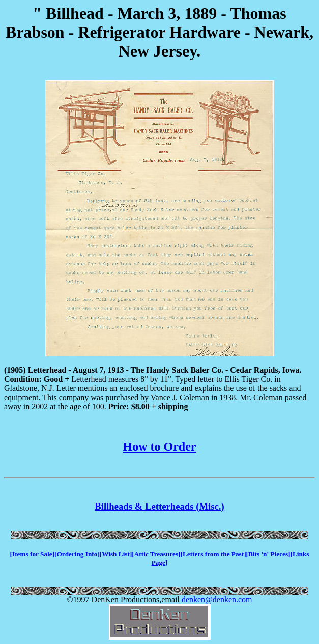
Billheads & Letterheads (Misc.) (159, 506)
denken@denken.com (217, 599)
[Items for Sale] (32, 554)
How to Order (160, 446)
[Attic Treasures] (156, 554)
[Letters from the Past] (213, 554)
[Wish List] (116, 554)
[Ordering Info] (77, 554)
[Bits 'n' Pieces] (268, 554)
